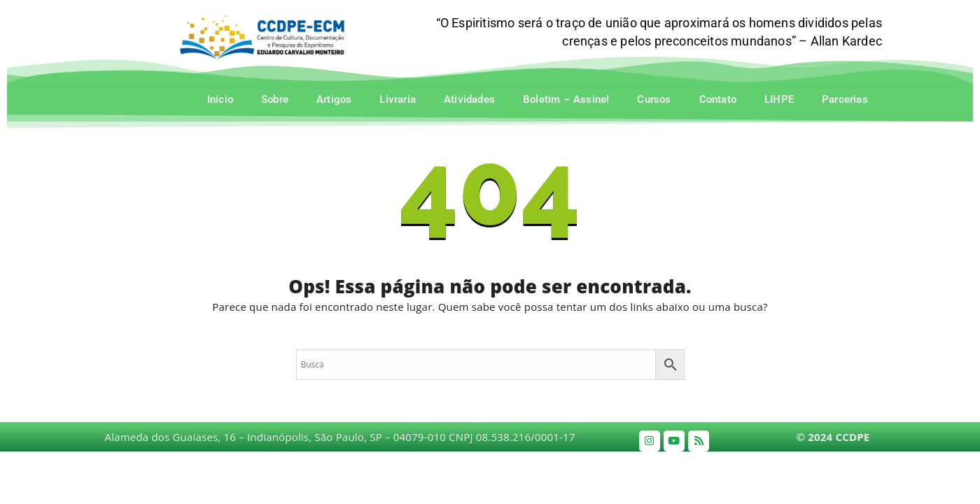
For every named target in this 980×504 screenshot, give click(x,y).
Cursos (654, 99)
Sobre (275, 99)
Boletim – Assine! (566, 99)
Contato (718, 99)
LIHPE (779, 99)
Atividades (469, 99)
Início (220, 99)
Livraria (398, 99)
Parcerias (845, 99)
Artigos (334, 99)
